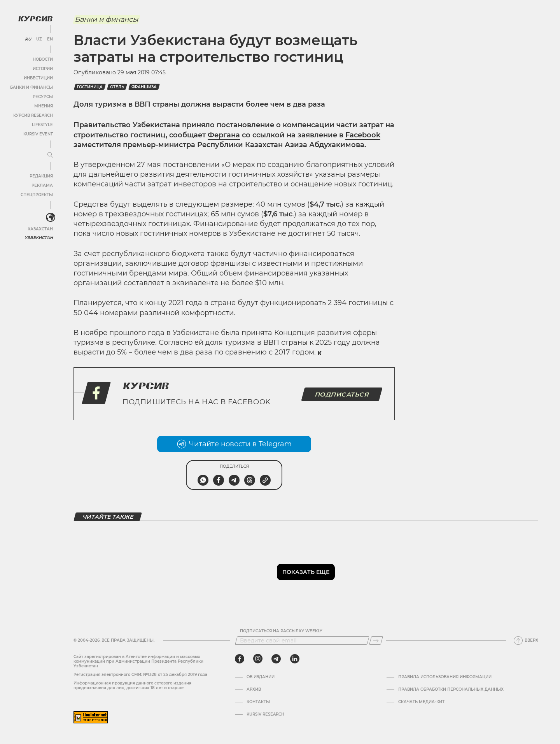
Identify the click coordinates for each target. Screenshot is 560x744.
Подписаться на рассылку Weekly (281, 631)
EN (50, 39)
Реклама (42, 185)
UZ (39, 39)
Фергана (224, 135)
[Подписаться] (376, 640)
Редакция (41, 176)
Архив (254, 690)
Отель (117, 87)
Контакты (258, 702)
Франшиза (144, 87)
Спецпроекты (36, 194)
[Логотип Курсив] (35, 18)
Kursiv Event (38, 134)
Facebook (363, 135)
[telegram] (276, 659)
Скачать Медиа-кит (421, 702)
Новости (42, 59)
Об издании (261, 677)
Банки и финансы (31, 87)
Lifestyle (42, 124)
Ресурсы (42, 96)
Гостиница (90, 87)
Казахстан (40, 229)
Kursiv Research (265, 714)
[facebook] (240, 659)
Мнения (43, 106)
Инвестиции (38, 78)
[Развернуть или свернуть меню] (50, 155)
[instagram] (258, 659)
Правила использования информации (445, 677)
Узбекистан (39, 237)
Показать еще (306, 572)
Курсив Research (33, 115)
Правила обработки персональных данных (451, 690)
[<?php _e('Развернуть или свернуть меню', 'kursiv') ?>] (50, 218)
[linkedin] (295, 659)
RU (28, 39)
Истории (42, 68)
